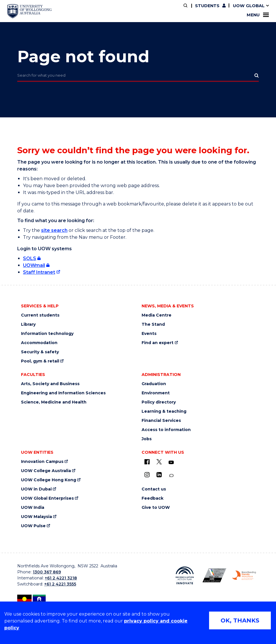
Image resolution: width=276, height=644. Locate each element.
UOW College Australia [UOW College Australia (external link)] (46, 471)
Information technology (47, 334)
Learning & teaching (164, 411)
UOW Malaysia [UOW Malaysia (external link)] (36, 517)
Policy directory (159, 402)
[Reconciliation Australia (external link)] (185, 575)
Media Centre (157, 315)
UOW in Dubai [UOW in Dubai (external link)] (36, 489)
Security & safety (40, 352)
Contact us (154, 489)
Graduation (154, 384)
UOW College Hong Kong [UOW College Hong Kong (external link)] (49, 480)
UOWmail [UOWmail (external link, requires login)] (34, 265)
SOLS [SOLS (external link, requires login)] (30, 258)
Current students (40, 315)
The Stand (153, 324)
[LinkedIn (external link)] (159, 475)
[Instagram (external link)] (147, 475)
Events (149, 334)
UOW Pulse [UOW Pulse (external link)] (33, 526)
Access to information (166, 430)
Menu (258, 15)
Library (28, 324)
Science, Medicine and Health (54, 402)
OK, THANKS (240, 620)
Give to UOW (156, 508)
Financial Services (161, 421)
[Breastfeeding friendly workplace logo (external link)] (244, 575)
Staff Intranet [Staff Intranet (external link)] (39, 272)
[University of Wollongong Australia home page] (29, 11)
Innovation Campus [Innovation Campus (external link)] (42, 462)
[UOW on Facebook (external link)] (147, 462)
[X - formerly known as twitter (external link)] (159, 462)
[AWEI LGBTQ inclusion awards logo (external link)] (214, 575)
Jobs (147, 439)
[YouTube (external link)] (171, 463)
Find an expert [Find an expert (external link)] (158, 343)
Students (207, 6)
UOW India (33, 508)
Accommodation (39, 343)
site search (54, 230)
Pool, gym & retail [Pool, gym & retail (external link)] (40, 361)
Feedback (153, 498)
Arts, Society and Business (50, 384)
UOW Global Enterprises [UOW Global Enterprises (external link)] (47, 498)
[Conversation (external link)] (171, 476)
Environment (156, 393)
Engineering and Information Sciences (63, 393)
